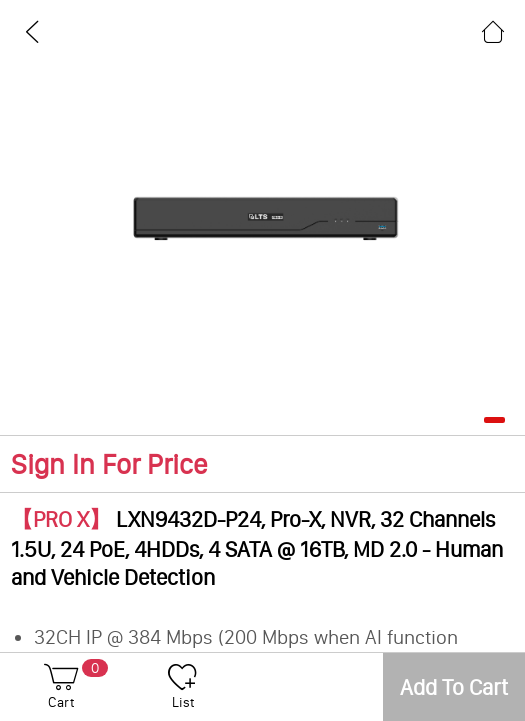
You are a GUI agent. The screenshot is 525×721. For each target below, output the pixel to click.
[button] (494, 420)
